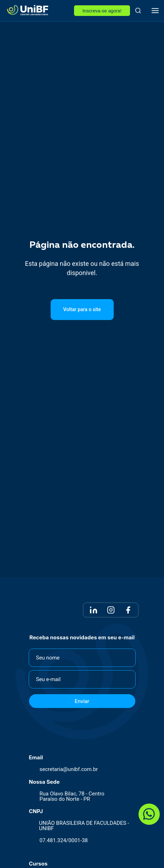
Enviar (82, 701)
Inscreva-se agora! (102, 11)
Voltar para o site (82, 309)
